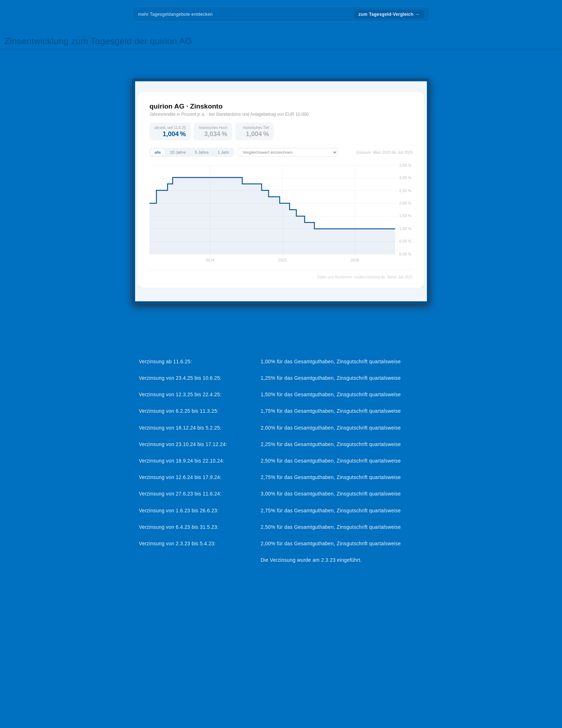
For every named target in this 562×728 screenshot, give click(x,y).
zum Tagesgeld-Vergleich (389, 14)
